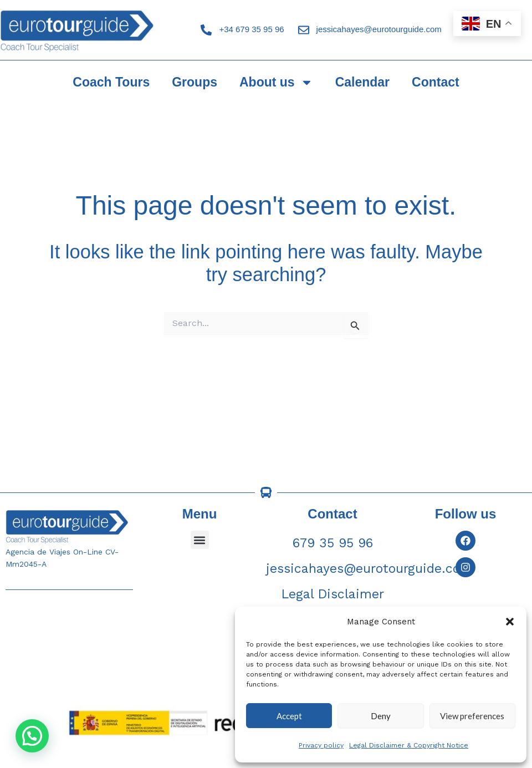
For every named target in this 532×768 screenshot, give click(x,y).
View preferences (472, 716)
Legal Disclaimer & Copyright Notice (409, 745)
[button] (510, 622)
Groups (195, 82)
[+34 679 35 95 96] (206, 30)
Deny (381, 716)
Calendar (362, 82)
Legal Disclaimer (333, 594)
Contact (436, 82)
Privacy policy (321, 745)
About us (276, 82)
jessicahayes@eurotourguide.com (379, 29)
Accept (289, 716)
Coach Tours (111, 82)
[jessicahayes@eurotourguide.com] (304, 30)
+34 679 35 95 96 (251, 29)
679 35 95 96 (333, 543)
